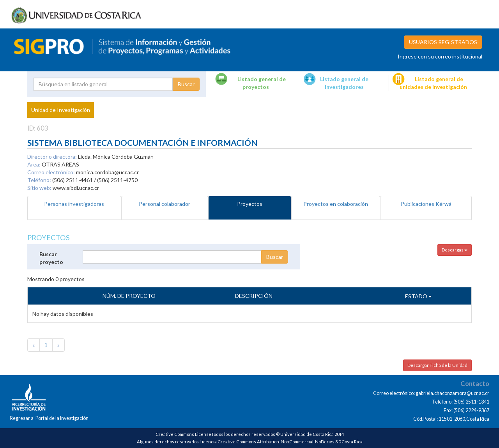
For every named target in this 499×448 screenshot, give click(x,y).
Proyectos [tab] (250, 204)
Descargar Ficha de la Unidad (437, 365)
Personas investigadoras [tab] (74, 204)
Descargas (455, 250)
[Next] (58, 345)
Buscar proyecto (51, 258)
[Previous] (34, 345)
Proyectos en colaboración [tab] (336, 204)
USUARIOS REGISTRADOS (443, 42)
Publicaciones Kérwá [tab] (426, 204)
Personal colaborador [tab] (165, 204)
